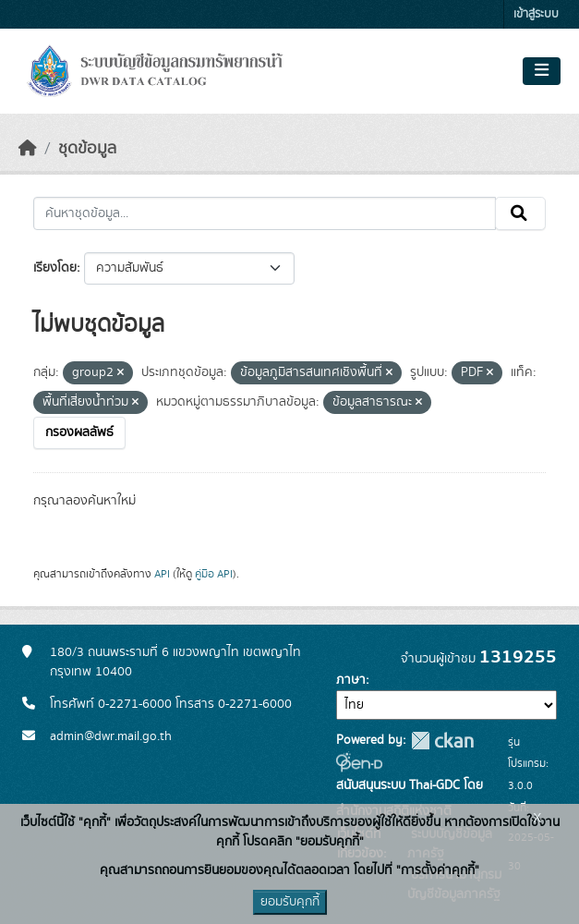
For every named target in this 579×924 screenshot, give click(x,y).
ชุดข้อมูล (87, 149)
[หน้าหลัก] (28, 149)
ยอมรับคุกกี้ (290, 902)
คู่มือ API (214, 574)
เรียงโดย (55, 268)
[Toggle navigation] (542, 71)
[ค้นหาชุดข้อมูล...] (265, 213)
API (162, 574)
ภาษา (351, 680)
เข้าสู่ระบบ (536, 14)
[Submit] (520, 213)
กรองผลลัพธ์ (79, 432)
